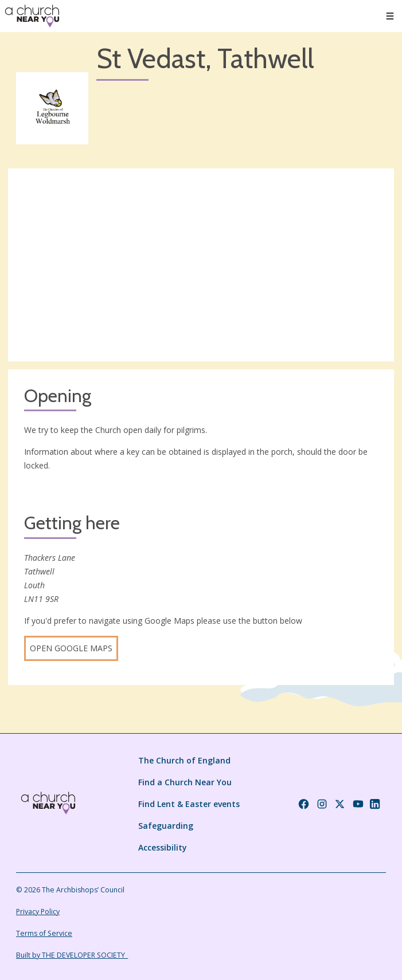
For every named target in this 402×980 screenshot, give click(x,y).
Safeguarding (166, 826)
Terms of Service (44, 933)
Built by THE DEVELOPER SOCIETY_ (72, 955)
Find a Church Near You (185, 782)
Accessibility (163, 847)
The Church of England (184, 760)
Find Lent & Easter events (189, 804)
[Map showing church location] (201, 265)
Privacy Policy (38, 912)
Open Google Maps (71, 648)
